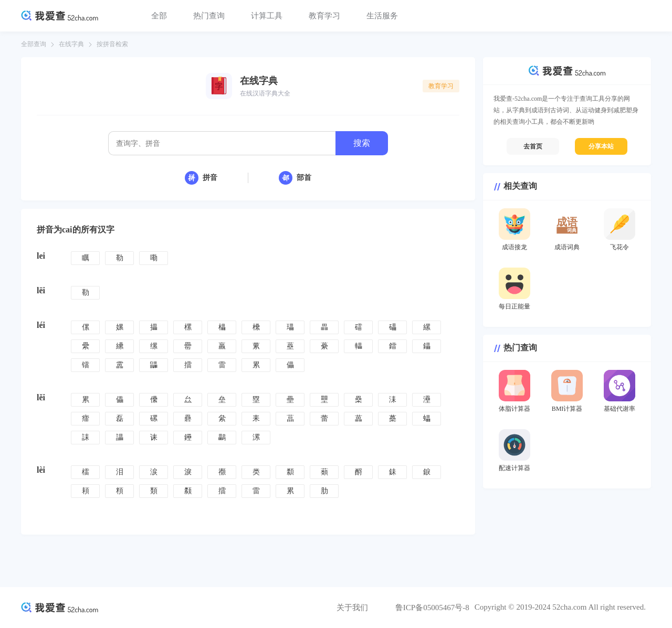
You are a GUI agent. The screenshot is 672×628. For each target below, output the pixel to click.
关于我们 (352, 608)
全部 (159, 16)
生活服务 (382, 16)
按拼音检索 (112, 44)
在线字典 (71, 44)
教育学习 (324, 16)
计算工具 (267, 16)
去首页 (533, 146)
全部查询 (34, 44)
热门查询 (209, 16)
